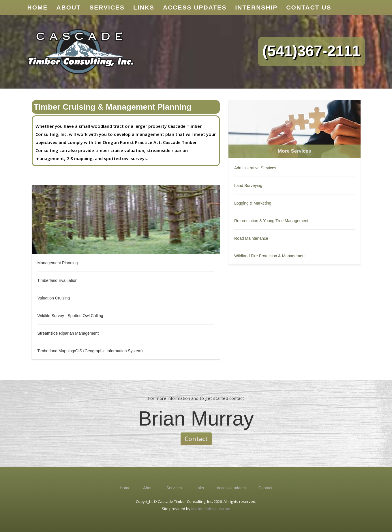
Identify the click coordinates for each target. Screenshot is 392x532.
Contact (196, 439)
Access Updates (231, 488)
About (148, 488)
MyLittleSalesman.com (211, 509)
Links (199, 488)
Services (174, 488)
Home (125, 488)
